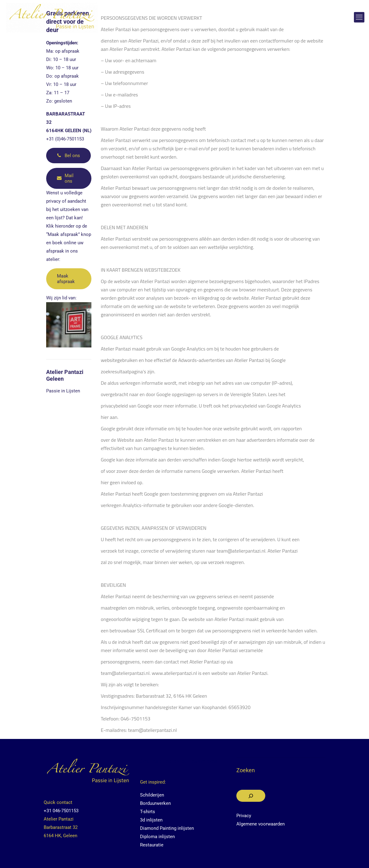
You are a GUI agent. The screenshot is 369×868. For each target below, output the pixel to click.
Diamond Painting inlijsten (167, 828)
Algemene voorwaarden (261, 824)
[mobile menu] (359, 17)
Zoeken (246, 770)
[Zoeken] (251, 796)
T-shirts (148, 812)
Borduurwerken (155, 803)
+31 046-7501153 (61, 811)
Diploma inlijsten (157, 837)
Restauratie (152, 845)
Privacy (244, 816)
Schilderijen (152, 795)
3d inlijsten (151, 820)
